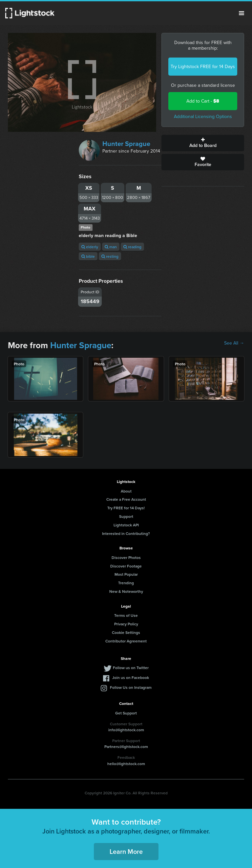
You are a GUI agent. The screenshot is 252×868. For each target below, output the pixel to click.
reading (132, 247)
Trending (126, 583)
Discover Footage (126, 566)
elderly (90, 247)
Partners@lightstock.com (126, 747)
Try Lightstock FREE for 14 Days (203, 67)
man (111, 247)
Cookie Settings (126, 632)
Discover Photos (126, 557)
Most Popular (126, 574)
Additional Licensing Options (203, 117)
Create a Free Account (126, 499)
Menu (241, 13)
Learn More (126, 851)
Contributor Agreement (126, 641)
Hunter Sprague (126, 144)
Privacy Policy (126, 624)
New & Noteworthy (126, 591)
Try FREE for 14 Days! (126, 508)
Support (126, 516)
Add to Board (203, 143)
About (126, 491)
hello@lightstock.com (126, 764)
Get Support (126, 713)
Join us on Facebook (131, 677)
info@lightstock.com (126, 730)
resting (110, 256)
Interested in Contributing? (126, 533)
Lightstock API (126, 525)
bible (88, 256)
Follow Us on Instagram (131, 687)
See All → (234, 343)
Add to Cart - (203, 101)
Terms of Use (126, 615)
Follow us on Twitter (131, 668)
